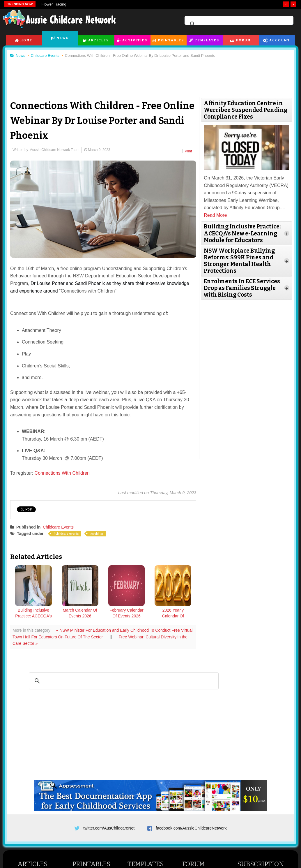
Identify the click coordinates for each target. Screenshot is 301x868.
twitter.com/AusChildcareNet (109, 828)
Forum (243, 40)
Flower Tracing (54, 4)
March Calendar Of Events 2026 (80, 613)
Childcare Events (58, 527)
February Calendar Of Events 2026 (126, 613)
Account (280, 40)
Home (26, 40)
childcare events (67, 534)
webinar (98, 534)
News (63, 38)
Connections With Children (62, 473)
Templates (207, 40)
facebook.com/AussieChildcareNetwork (191, 828)
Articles (99, 40)
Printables (171, 40)
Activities (135, 40)
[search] (238, 24)
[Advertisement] (150, 75)
